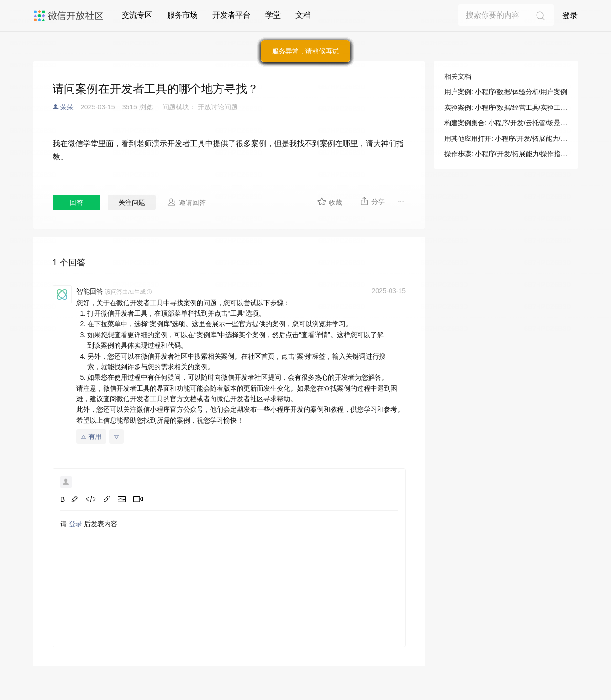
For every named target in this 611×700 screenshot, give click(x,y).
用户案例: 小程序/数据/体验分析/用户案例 (506, 92)
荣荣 (67, 107)
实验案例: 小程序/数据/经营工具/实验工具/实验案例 (506, 107)
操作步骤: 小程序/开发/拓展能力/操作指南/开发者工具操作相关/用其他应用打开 (506, 154)
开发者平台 (232, 15)
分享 (372, 201)
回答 (76, 202)
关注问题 (132, 202)
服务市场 (182, 15)
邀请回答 (186, 202)
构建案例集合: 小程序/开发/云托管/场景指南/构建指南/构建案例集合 (506, 123)
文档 (303, 15)
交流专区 (137, 15)
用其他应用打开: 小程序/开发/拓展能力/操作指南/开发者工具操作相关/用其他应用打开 (506, 138)
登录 (570, 16)
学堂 (273, 15)
